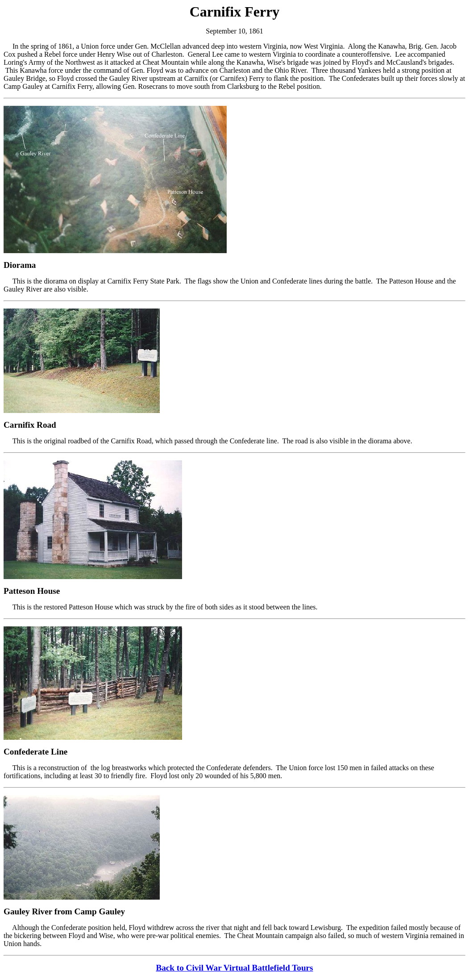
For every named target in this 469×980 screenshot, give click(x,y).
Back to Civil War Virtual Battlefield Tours (234, 968)
